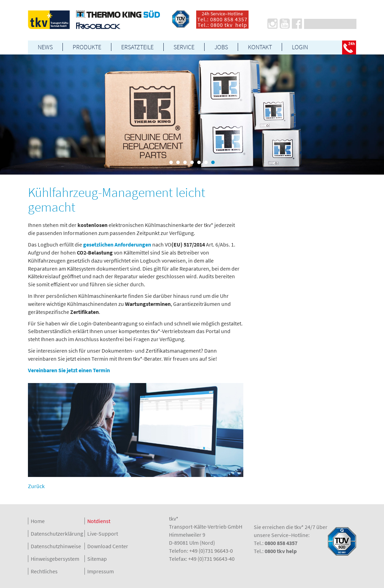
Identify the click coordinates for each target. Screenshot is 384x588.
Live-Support (103, 534)
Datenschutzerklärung (57, 534)
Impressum (101, 571)
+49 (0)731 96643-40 (211, 559)
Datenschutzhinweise (56, 546)
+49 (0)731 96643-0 (211, 551)
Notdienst (99, 521)
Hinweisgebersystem (55, 559)
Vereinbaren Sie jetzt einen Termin (69, 370)
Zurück (36, 486)
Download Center (108, 546)
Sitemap (97, 559)
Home (38, 521)
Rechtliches (44, 571)
